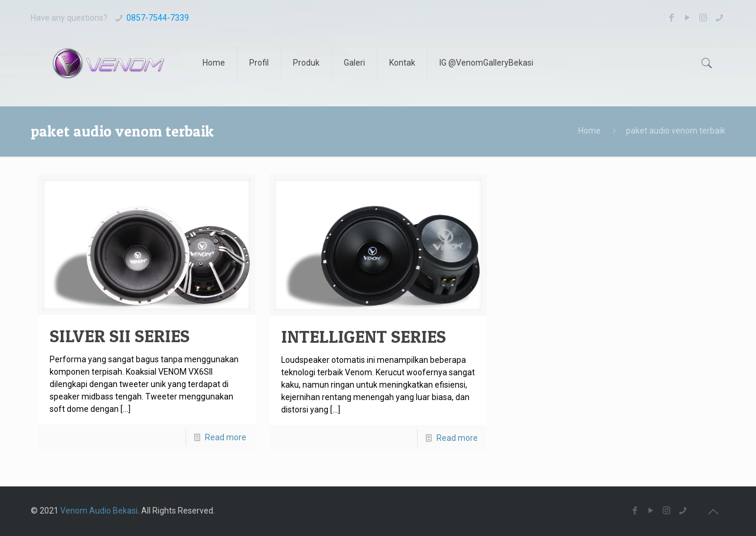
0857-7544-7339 (158, 18)
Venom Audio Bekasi (99, 511)
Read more (226, 437)
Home (589, 131)
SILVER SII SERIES (120, 336)
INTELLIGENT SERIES (364, 336)
